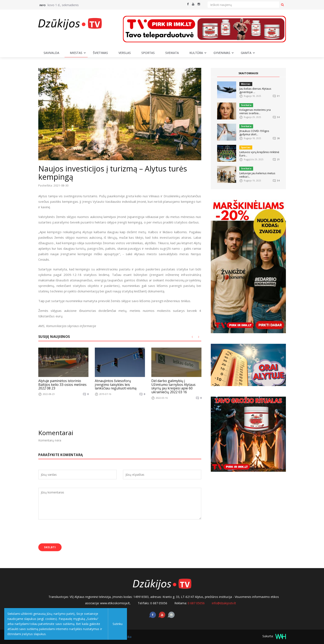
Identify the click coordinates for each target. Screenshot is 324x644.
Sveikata (172, 53)
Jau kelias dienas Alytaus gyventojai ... (255, 90)
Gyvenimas (222, 53)
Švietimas (100, 53)
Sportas (148, 53)
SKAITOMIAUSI (248, 73)
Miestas (76, 53)
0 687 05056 (196, 603)
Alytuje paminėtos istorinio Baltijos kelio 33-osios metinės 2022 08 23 (62, 384)
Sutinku (117, 624)
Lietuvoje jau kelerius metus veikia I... (257, 175)
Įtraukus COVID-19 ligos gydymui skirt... (254, 133)
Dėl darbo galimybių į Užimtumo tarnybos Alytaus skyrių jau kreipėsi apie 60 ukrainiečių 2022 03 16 (173, 386)
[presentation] (70, 532)
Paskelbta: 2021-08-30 (54, 186)
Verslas (125, 53)
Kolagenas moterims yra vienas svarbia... (255, 111)
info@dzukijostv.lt (224, 603)
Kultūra (196, 53)
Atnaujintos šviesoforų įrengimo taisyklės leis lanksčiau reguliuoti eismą (116, 384)
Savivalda (51, 53)
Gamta (246, 53)
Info (43, 5)
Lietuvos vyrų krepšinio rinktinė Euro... (259, 154)
